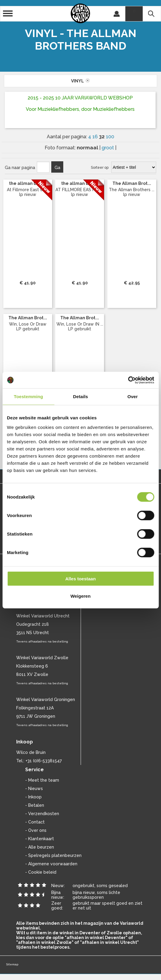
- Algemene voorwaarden (51, 864)
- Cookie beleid (41, 872)
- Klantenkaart (40, 839)
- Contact (35, 822)
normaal (88, 148)
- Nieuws (34, 789)
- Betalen (35, 805)
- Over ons (36, 830)
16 (96, 137)
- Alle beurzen (40, 847)
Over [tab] (133, 397)
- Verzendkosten (42, 814)
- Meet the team (42, 780)
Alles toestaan (81, 578)
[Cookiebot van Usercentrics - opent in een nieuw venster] (128, 380)
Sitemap (12, 964)
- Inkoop (33, 797)
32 (102, 137)
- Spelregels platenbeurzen (53, 855)
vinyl (80, 81)
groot (108, 148)
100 (110, 137)
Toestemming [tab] (28, 397)
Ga (57, 168)
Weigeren (80, 596)
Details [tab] (81, 397)
